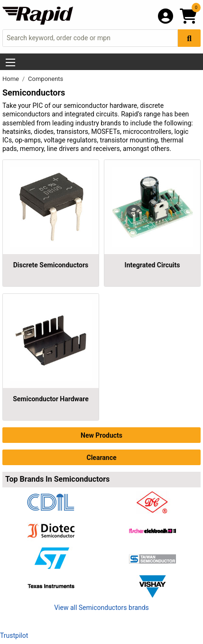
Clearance (101, 458)
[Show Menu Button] (10, 62)
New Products (101, 435)
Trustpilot (14, 635)
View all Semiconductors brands (101, 608)
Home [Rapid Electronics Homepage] (11, 79)
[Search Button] (189, 38)
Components (46, 79)
